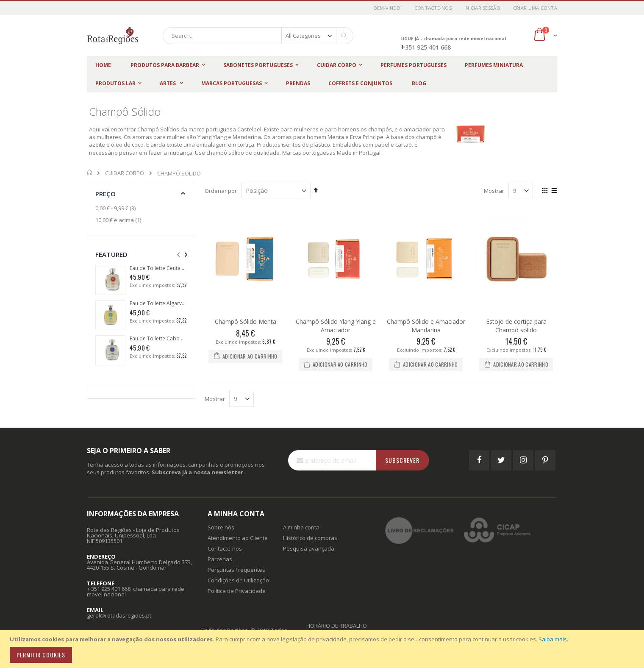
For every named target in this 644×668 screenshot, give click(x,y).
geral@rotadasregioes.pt (119, 615)
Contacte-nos (433, 8)
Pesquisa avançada (309, 548)
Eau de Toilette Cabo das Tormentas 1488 (158, 339)
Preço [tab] (105, 194)
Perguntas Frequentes (236, 570)
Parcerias (220, 559)
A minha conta (301, 527)
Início (90, 173)
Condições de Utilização (238, 580)
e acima (119, 220)
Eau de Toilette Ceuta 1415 (158, 268)
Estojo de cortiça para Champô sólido (516, 326)
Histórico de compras (310, 538)
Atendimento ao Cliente (238, 538)
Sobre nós (221, 527)
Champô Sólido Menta (246, 321)
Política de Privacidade (237, 591)
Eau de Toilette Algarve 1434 (158, 303)
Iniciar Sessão (482, 8)
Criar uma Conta (535, 8)
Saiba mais (553, 639)
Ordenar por (221, 191)
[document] (323, 649)
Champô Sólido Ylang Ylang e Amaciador (336, 326)
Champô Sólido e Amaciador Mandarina (426, 326)
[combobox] (258, 36)
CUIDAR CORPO (125, 173)
